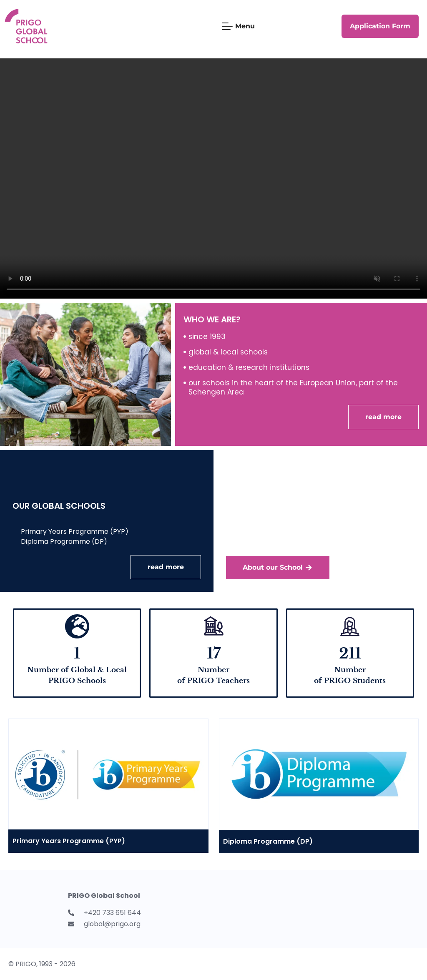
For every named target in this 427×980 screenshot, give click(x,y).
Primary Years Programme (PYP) (69, 841)
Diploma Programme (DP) (268, 841)
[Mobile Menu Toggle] (238, 26)
